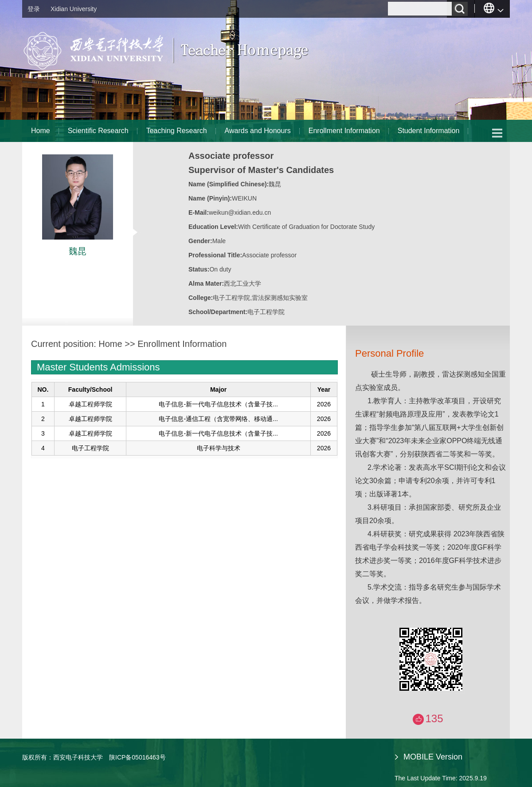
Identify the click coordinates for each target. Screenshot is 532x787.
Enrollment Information (344, 131)
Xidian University (74, 9)
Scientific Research (98, 131)
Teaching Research (177, 131)
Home (41, 131)
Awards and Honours (258, 131)
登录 (34, 9)
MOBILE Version (433, 757)
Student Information (429, 131)
